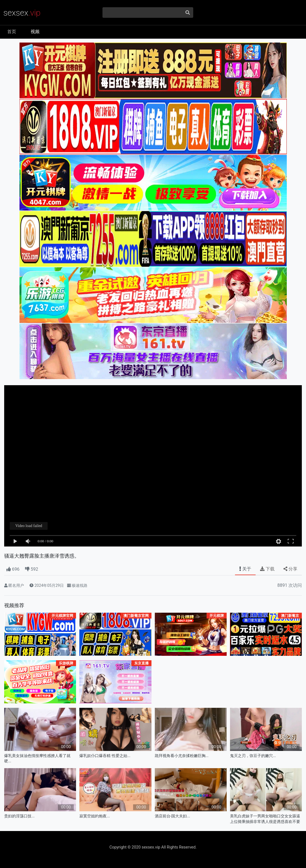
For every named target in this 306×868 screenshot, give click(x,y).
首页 (12, 32)
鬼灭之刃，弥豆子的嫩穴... (253, 756)
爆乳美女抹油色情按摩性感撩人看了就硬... (37, 758)
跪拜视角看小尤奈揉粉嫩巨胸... (182, 756)
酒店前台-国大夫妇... (172, 816)
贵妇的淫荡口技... (19, 816)
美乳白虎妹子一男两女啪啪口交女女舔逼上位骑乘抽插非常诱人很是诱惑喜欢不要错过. (265, 819)
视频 (35, 32)
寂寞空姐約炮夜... (95, 816)
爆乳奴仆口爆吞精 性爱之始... (105, 756)
